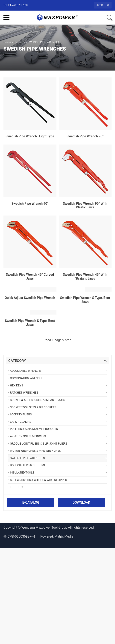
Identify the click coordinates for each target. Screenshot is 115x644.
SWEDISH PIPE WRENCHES (44, 42)
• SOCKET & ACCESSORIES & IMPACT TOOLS (57, 400)
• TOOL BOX (57, 487)
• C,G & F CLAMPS (57, 422)
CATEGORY (17, 361)
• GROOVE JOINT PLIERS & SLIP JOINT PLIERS (57, 444)
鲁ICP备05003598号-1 (19, 536)
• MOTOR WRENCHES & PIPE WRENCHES (57, 451)
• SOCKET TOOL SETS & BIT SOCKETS (57, 407)
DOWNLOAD (81, 502)
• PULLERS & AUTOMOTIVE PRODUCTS (57, 429)
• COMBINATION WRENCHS (57, 378)
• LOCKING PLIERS (57, 414)
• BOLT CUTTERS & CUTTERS (57, 465)
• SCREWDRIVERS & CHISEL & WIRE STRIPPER (57, 480)
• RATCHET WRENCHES (57, 393)
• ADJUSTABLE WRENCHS (57, 371)
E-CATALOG (31, 502)
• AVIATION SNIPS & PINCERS (57, 436)
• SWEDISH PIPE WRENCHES (57, 458)
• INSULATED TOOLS (57, 472)
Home (7, 42)
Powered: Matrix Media (57, 536)
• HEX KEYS (57, 385)
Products (19, 42)
